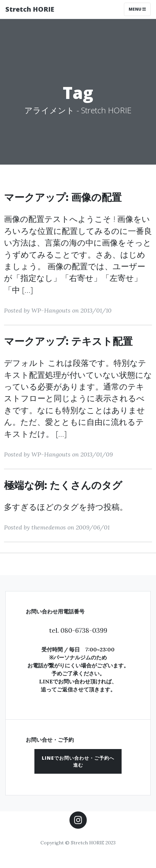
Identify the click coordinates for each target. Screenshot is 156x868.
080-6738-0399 (84, 630)
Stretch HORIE (30, 9)
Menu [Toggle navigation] (137, 9)
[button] (78, 761)
